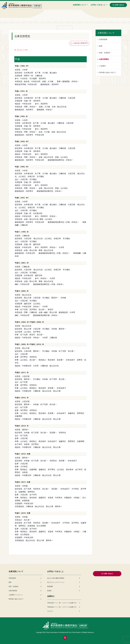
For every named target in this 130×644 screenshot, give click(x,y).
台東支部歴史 (104, 59)
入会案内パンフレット (16, 595)
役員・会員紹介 (105, 53)
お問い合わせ (118, 5)
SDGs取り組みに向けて (108, 72)
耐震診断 (50, 586)
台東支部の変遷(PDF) (79, 43)
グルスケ (50, 611)
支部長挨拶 (103, 39)
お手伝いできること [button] (98, 5)
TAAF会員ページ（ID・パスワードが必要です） (62, 603)
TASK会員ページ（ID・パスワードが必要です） (62, 607)
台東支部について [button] (80, 5)
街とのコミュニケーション (56, 582)
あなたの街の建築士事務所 (56, 578)
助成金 (49, 591)
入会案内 (102, 66)
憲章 (101, 46)
